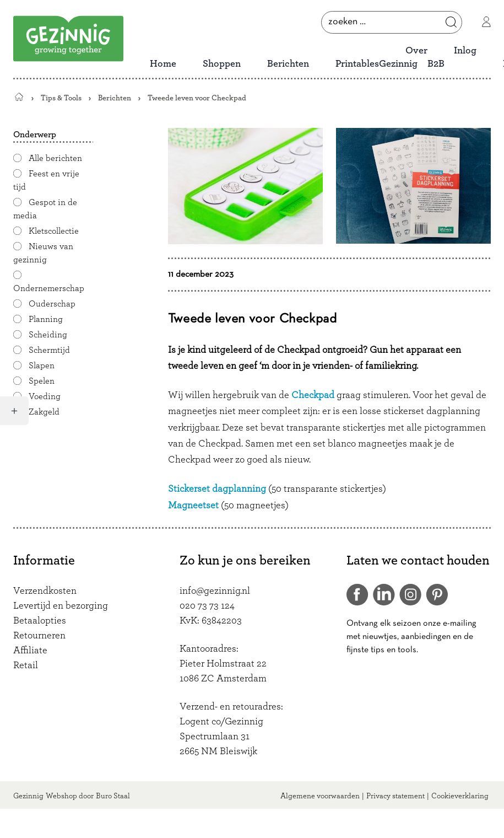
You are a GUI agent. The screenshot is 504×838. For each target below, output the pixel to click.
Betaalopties (40, 621)
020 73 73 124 (207, 606)
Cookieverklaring (460, 796)
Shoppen (222, 64)
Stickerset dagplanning (217, 489)
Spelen (42, 381)
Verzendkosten (45, 591)
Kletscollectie (54, 231)
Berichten (288, 64)
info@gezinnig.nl (215, 591)
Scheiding (48, 335)
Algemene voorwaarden (320, 796)
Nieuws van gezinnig (43, 253)
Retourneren (39, 636)
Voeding (45, 396)
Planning (46, 319)
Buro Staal (113, 796)
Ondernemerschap (49, 288)
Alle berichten (55, 158)
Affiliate (30, 651)
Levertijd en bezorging (61, 606)
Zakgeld (44, 412)
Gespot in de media (45, 209)
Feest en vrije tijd (46, 180)
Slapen (42, 366)
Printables (357, 64)
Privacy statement (395, 796)
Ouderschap (52, 304)
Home (163, 64)
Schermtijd (49, 350)
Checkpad (313, 395)
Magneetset (193, 506)
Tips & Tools (61, 98)
